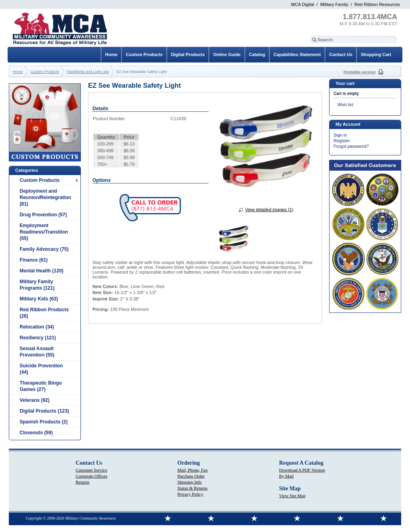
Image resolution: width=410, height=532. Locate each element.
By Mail (286, 476)
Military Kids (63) (39, 299)
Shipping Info (190, 482)
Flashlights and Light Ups (88, 72)
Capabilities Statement (297, 54)
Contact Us (341, 54)
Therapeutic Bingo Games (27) (41, 386)
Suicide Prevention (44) (41, 369)
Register (342, 141)
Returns (82, 482)
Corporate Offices (91, 476)
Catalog (257, 54)
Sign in (340, 135)
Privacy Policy (190, 494)
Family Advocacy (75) (44, 249)
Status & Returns (192, 488)
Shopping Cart (376, 54)
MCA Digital (302, 4)
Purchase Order (191, 476)
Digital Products (188, 54)
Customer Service (91, 470)
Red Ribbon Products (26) (44, 313)
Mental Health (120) (41, 271)
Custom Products (40, 180)
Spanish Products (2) (44, 422)
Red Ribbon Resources (377, 4)
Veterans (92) (35, 400)
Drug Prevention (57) (43, 215)
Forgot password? (351, 146)
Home (112, 54)
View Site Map (292, 496)
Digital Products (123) (44, 411)
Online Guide (227, 54)
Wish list (345, 105)
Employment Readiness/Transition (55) (44, 232)
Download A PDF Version (302, 470)
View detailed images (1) (269, 210)
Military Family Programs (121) (37, 285)
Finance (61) (34, 260)
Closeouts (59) (36, 433)
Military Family (334, 4)
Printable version (360, 72)
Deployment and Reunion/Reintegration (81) (45, 197)
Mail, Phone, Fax (193, 470)
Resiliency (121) (38, 338)
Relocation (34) (37, 327)
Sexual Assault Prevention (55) (37, 352)
